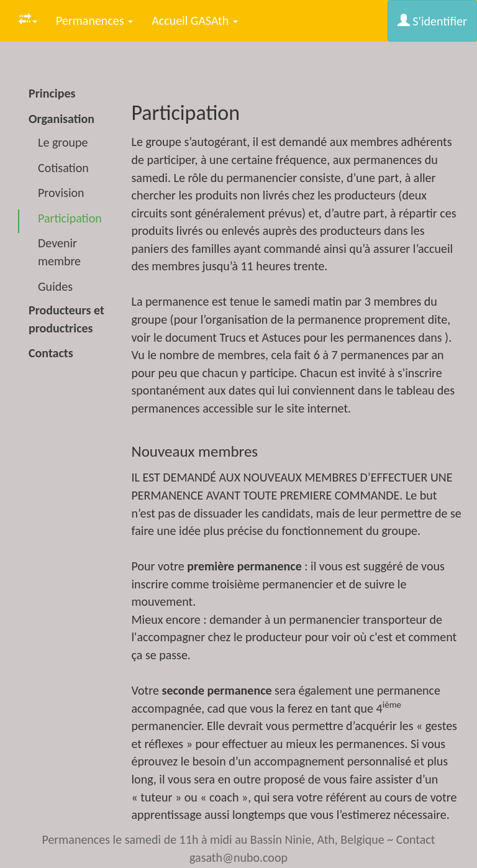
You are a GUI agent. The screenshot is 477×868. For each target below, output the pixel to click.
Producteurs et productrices (66, 319)
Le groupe (63, 142)
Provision (61, 193)
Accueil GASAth (195, 21)
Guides (55, 286)
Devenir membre (59, 252)
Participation (70, 218)
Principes (52, 93)
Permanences (94, 21)
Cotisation (63, 168)
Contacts (51, 353)
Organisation (61, 119)
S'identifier (432, 21)
